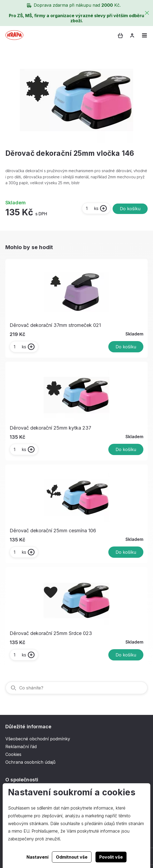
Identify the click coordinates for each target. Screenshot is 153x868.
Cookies (13, 754)
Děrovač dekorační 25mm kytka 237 (50, 428)
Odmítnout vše (72, 857)
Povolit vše (111, 857)
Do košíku (130, 209)
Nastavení (37, 857)
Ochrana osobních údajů (30, 762)
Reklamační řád (21, 747)
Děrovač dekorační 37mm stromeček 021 (55, 325)
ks (92, 208)
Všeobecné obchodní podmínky (38, 739)
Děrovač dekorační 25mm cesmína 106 (53, 531)
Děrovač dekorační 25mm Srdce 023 (51, 633)
